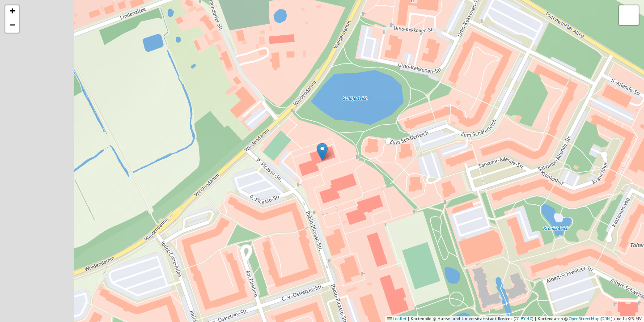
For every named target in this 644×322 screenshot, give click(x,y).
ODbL (606, 319)
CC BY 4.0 (523, 319)
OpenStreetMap (584, 319)
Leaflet (397, 319)
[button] (322, 152)
